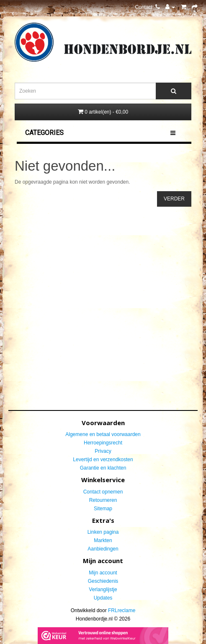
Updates (103, 598)
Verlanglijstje (103, 589)
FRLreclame (122, 610)
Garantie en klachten (103, 468)
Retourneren (103, 500)
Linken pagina (103, 532)
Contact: (148, 7)
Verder (174, 199)
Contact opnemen (103, 492)
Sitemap (103, 509)
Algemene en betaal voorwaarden (103, 434)
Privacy (103, 451)
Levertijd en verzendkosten (103, 460)
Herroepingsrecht (103, 443)
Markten (103, 540)
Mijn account (103, 573)
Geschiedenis (103, 581)
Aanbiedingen (103, 549)
